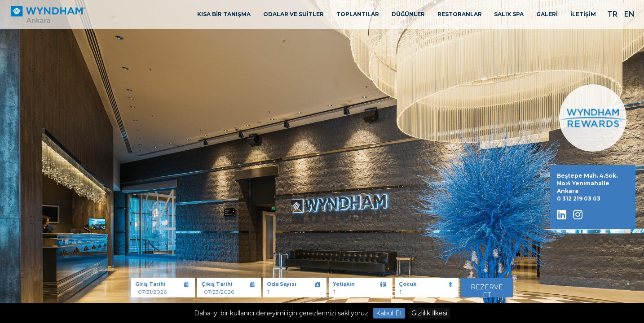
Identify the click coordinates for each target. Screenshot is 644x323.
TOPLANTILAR (358, 14)
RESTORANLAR (460, 14)
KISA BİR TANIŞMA (224, 14)
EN (629, 14)
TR (612, 14)
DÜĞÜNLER (408, 14)
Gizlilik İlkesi (429, 313)
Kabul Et (389, 313)
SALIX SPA (509, 14)
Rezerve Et (487, 290)
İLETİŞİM (583, 14)
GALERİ (547, 14)
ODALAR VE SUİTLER (293, 14)
